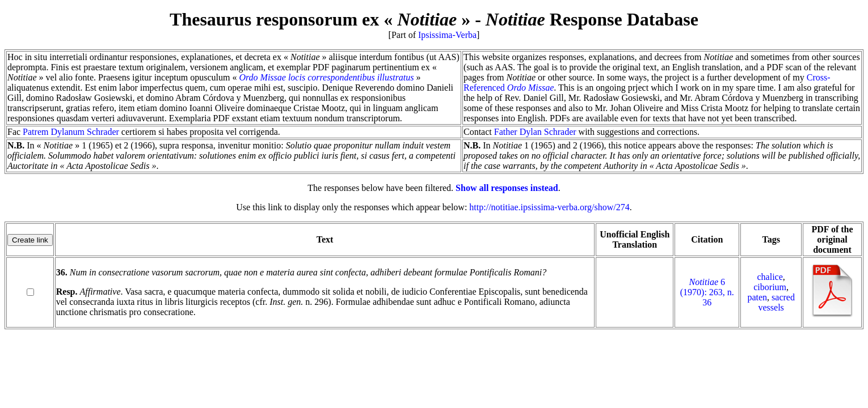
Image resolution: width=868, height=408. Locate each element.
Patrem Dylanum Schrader (71, 132)
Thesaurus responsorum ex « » (320, 19)
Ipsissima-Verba (447, 35)
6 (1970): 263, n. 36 (707, 292)
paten (757, 297)
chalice (770, 277)
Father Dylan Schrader (535, 132)
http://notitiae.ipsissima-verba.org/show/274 (549, 207)
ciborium (770, 287)
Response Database (592, 19)
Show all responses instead (507, 188)
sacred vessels (776, 302)
